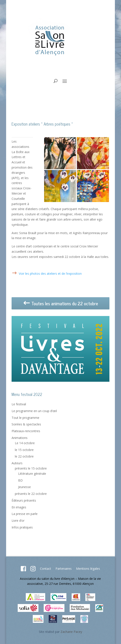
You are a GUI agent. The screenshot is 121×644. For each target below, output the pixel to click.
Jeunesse (24, 487)
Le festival (19, 404)
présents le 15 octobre (31, 468)
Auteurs (17, 463)
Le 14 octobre (25, 443)
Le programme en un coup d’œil (34, 411)
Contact (46, 569)
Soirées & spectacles (26, 424)
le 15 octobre (24, 450)
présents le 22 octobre (31, 494)
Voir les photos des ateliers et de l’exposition (50, 274)
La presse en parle (25, 514)
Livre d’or (18, 521)
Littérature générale (32, 474)
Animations (20, 438)
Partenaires (64, 569)
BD (20, 480)
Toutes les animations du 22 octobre (60, 303)
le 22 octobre (24, 456)
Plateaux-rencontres (26, 431)
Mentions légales (88, 569)
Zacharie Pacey (71, 632)
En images (19, 507)
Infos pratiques (22, 527)
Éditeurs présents (24, 500)
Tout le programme (25, 418)
